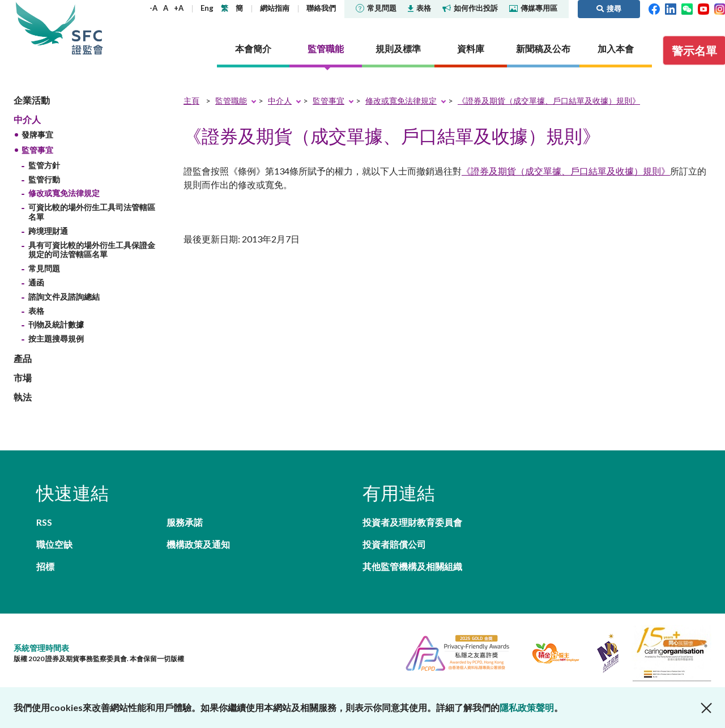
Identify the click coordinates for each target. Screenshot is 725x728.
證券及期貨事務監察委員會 (87, 28)
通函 (36, 282)
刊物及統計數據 (56, 324)
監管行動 (44, 179)
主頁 (191, 101)
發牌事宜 (37, 135)
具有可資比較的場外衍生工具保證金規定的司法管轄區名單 (92, 250)
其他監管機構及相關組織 (412, 566)
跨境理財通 (48, 231)
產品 (23, 358)
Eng (207, 8)
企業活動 (32, 100)
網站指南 (275, 8)
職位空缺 (54, 544)
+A (179, 8)
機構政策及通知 (198, 544)
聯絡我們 (321, 8)
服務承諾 (185, 522)
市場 (23, 378)
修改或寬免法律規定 (64, 193)
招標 (45, 566)
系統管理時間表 (41, 648)
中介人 (27, 119)
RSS (44, 522)
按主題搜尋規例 (56, 339)
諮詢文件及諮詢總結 (64, 297)
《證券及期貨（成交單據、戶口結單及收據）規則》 (549, 101)
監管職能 (231, 101)
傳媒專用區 (533, 8)
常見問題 (376, 8)
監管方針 (44, 165)
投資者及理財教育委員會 (412, 522)
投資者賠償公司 (394, 544)
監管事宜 (37, 150)
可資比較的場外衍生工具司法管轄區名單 (92, 212)
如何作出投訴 (470, 8)
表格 (419, 8)
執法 (23, 397)
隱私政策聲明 (527, 707)
